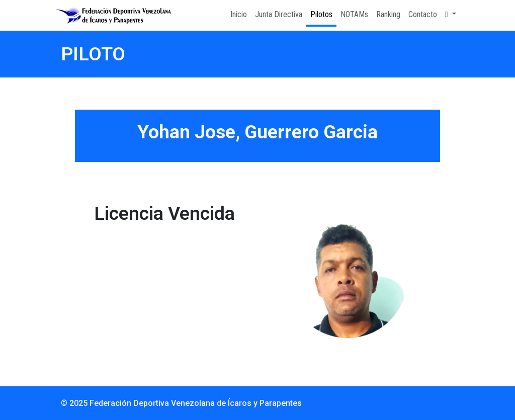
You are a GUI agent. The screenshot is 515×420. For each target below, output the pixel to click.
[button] (451, 15)
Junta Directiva (279, 14)
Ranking (388, 14)
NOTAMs (354, 14)
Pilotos (321, 14)
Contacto (423, 14)
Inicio (239, 14)
